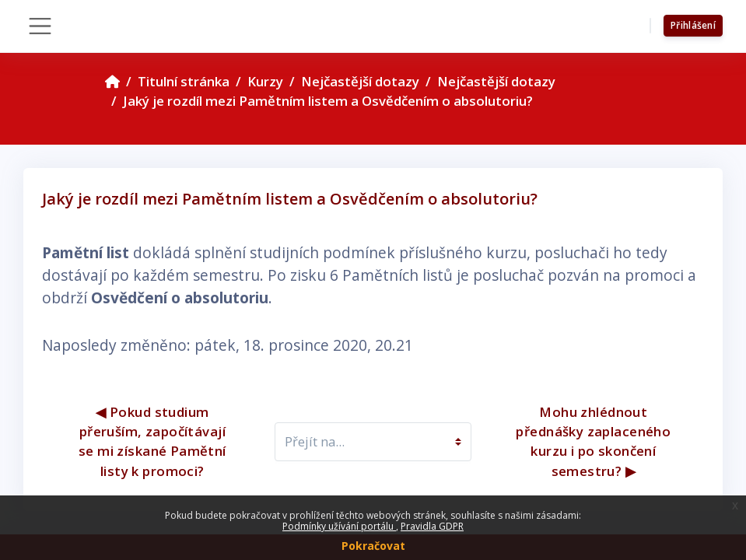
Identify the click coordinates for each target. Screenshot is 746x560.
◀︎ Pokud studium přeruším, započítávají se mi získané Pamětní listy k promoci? (154, 441)
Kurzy (265, 81)
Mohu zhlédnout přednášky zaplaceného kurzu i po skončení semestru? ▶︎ (595, 441)
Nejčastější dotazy (360, 81)
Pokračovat (373, 546)
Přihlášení (693, 25)
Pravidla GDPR (432, 526)
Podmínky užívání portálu (339, 526)
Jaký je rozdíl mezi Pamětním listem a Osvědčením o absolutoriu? (328, 101)
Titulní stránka (184, 81)
